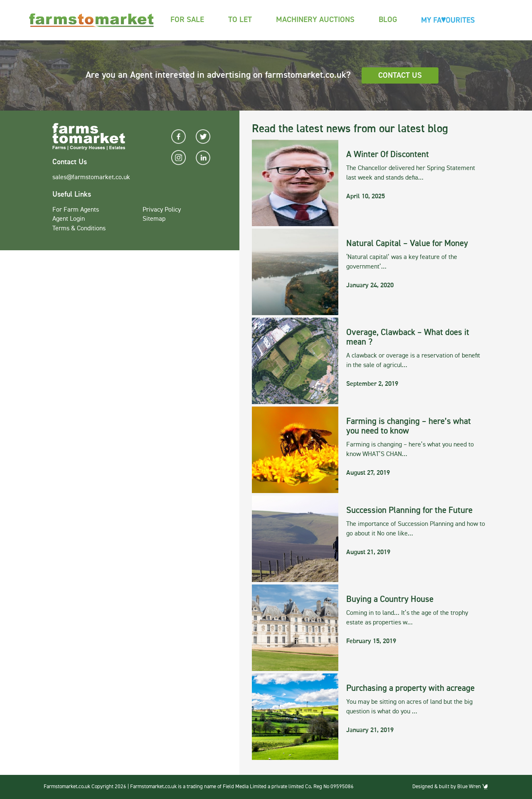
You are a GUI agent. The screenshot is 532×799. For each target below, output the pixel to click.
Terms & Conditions (79, 229)
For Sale (187, 20)
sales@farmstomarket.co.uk (91, 178)
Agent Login (69, 219)
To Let (240, 20)
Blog (388, 20)
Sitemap (154, 219)
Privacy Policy (162, 210)
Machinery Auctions (315, 20)
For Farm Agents (76, 210)
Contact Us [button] (400, 75)
